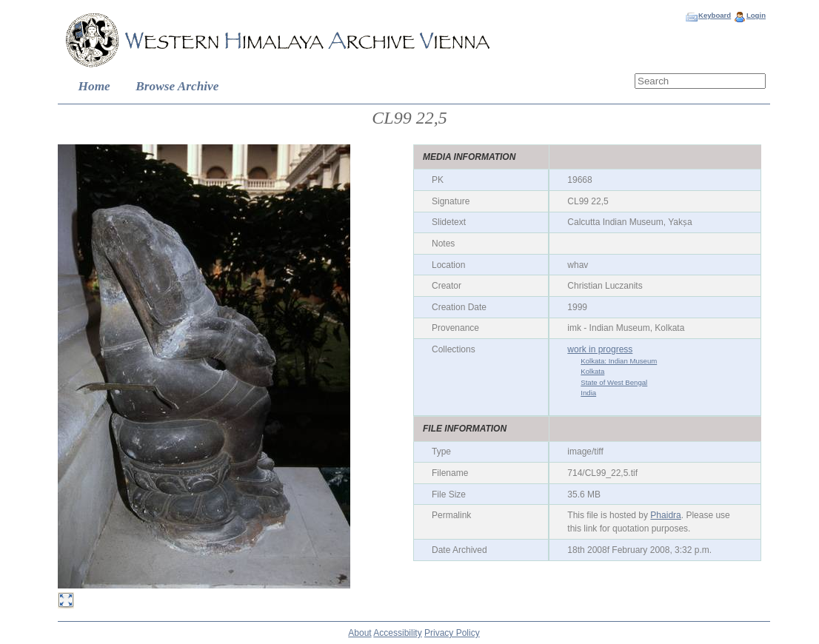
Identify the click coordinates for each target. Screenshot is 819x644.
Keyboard (715, 15)
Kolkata (592, 371)
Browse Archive (177, 86)
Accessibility (397, 633)
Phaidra (665, 515)
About (360, 633)
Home (94, 86)
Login (756, 15)
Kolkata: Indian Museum (619, 361)
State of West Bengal (614, 382)
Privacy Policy (452, 633)
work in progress (600, 349)
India (588, 393)
